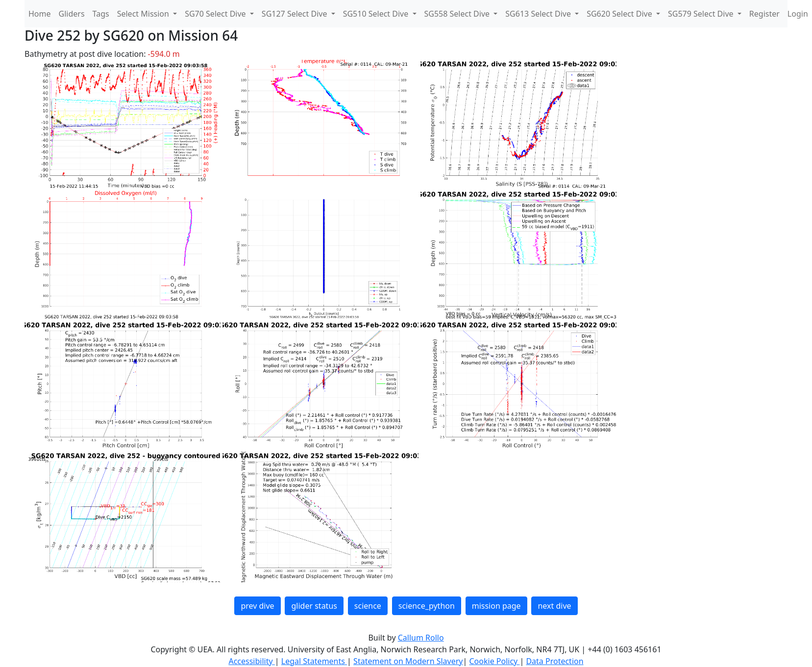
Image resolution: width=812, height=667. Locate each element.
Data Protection (554, 661)
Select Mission (144, 14)
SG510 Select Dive (377, 14)
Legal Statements (314, 661)
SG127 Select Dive (295, 14)
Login (798, 14)
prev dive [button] (257, 606)
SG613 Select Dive (539, 14)
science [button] (368, 606)
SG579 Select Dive (702, 14)
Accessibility (251, 661)
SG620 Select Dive (620, 14)
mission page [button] (496, 606)
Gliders (72, 14)
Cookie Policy (494, 661)
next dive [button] (554, 606)
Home (40, 14)
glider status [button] (314, 606)
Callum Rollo (421, 638)
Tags (101, 14)
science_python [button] (427, 606)
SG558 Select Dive (458, 14)
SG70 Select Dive (216, 14)
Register (764, 14)
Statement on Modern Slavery (408, 661)
